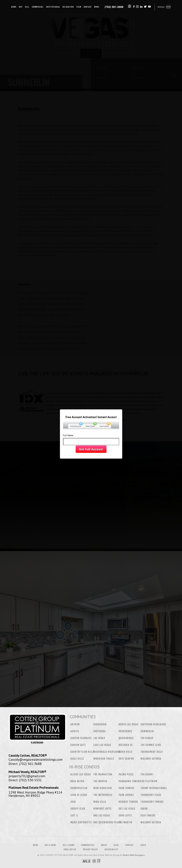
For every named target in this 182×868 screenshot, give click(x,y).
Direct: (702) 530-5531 (25, 780)
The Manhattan (103, 774)
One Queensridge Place (107, 822)
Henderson (100, 724)
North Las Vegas (129, 724)
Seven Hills (125, 752)
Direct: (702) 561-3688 (25, 764)
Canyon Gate (78, 745)
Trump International (154, 788)
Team (79, 7)
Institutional (53, 7)
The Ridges (147, 738)
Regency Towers (128, 802)
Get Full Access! (91, 449)
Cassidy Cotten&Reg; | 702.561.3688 (114, 7)
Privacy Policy (90, 849)
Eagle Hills (77, 759)
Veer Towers (148, 816)
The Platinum (149, 781)
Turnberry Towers (152, 802)
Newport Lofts (102, 809)
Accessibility (111, 849)
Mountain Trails (104, 759)
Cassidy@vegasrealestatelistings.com (36, 759)
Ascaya (75, 731)
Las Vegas (99, 738)
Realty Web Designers (134, 855)
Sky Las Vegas (127, 809)
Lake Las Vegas (102, 745)
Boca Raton (77, 781)
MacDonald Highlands (107, 752)
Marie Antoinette (81, 822)
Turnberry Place (151, 795)
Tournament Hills (152, 752)
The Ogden (147, 774)
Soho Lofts (125, 816)
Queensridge (126, 738)
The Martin (100, 781)
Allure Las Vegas (81, 774)
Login (143, 845)
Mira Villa (100, 802)
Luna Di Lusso (79, 795)
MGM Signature (103, 788)
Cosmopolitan (79, 788)
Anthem (75, 724)
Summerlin (147, 731)
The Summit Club (151, 745)
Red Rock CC (126, 745)
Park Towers (126, 788)
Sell (27, 7)
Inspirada (99, 731)
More (97, 7)
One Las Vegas (102, 816)
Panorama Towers (130, 781)
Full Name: (68, 435)
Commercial (38, 7)
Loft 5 (74, 816)
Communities (88, 845)
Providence (125, 731)
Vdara (144, 809)
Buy (21, 7)
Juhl (73, 802)
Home (14, 7)
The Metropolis (103, 795)
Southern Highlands (153, 724)
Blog (116, 845)
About (104, 845)
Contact (88, 7)
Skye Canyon (126, 759)
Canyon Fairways (81, 738)
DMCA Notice (70, 849)
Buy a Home (50, 845)
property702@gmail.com (27, 776)
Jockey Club (78, 809)
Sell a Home (69, 845)
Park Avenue (126, 795)
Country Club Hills (82, 752)
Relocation (68, 7)
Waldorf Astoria (151, 759)
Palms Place (126, 774)
